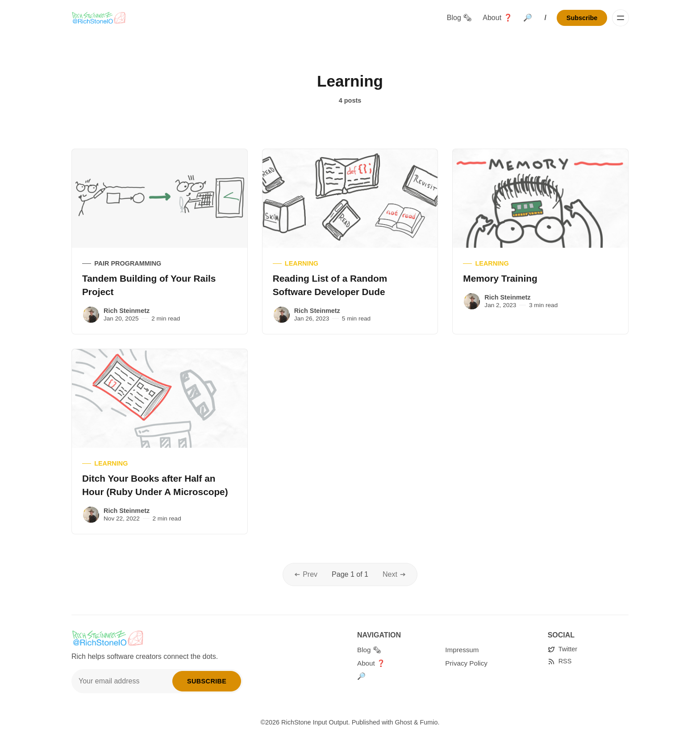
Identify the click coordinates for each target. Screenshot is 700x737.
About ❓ (497, 18)
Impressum (462, 650)
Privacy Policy (466, 663)
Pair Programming (128, 263)
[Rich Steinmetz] (91, 315)
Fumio (429, 722)
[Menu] (621, 18)
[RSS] (560, 661)
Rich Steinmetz (127, 311)
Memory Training (500, 278)
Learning (302, 263)
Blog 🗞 (459, 18)
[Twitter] (562, 649)
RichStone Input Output (315, 722)
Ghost (404, 722)
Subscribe (582, 18)
